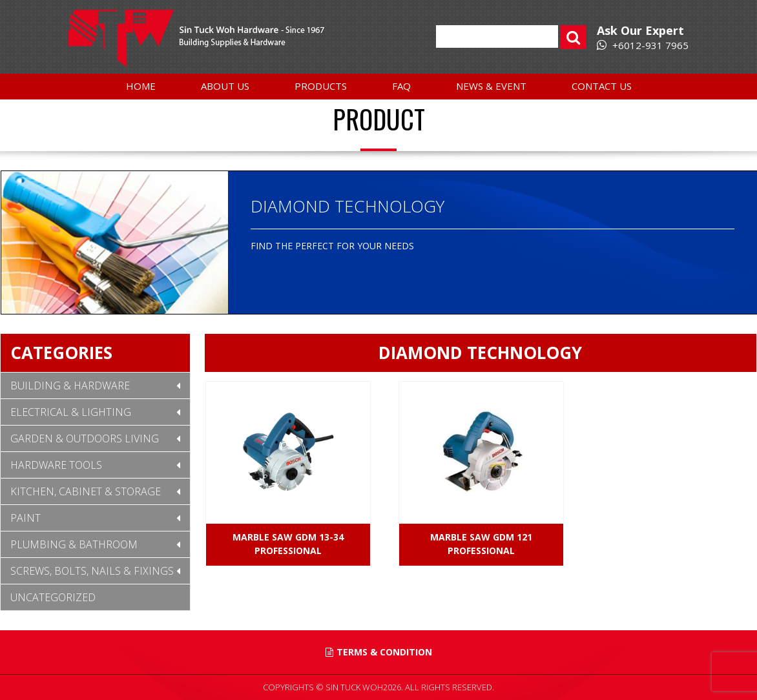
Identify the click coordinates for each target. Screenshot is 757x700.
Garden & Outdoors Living (85, 438)
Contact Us (602, 86)
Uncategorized (53, 597)
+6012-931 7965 (643, 45)
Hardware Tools (56, 465)
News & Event (491, 86)
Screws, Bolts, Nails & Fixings (92, 571)
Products (321, 86)
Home (141, 86)
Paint (26, 518)
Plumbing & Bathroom (74, 544)
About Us (225, 86)
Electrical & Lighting (71, 412)
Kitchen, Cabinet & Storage (86, 491)
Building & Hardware (70, 386)
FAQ (401, 86)
